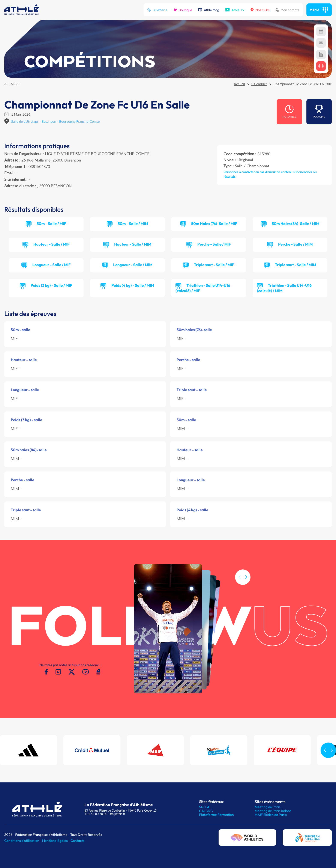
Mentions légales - (56, 841)
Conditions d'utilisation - (23, 841)
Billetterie (157, 10)
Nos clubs (260, 10)
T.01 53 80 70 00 (96, 814)
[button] (246, 585)
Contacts (77, 841)
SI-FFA (204, 807)
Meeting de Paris (268, 807)
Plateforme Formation (216, 815)
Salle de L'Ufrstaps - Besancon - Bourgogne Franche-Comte (55, 121)
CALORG (206, 811)
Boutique (183, 10)
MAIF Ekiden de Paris (271, 815)
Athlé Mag (209, 10)
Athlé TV (235, 10)
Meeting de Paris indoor (273, 811)
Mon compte (288, 10)
